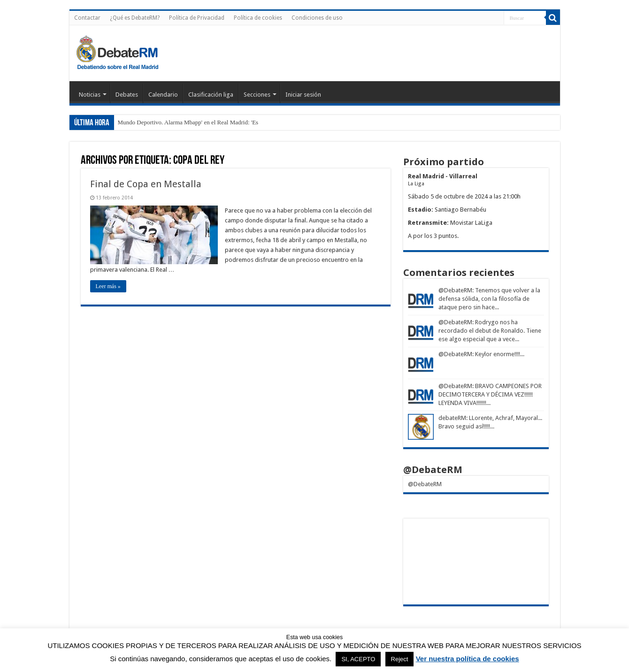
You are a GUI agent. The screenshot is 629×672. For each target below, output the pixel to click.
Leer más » (108, 286)
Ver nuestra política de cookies (468, 659)
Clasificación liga (211, 95)
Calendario (163, 95)
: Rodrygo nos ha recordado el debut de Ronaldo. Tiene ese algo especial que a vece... (490, 331)
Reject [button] (400, 659)
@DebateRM (455, 290)
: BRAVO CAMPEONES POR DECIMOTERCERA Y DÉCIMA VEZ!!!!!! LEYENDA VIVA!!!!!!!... (490, 394)
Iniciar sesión (303, 95)
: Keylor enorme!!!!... (498, 354)
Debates (127, 95)
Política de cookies (258, 18)
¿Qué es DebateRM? (135, 18)
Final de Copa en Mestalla (146, 184)
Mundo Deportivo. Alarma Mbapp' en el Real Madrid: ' (185, 122)
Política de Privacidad (197, 18)
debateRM (452, 418)
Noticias (90, 95)
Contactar (87, 18)
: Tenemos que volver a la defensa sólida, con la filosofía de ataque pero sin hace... (489, 299)
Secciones (257, 95)
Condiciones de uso (317, 18)
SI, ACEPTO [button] (358, 659)
